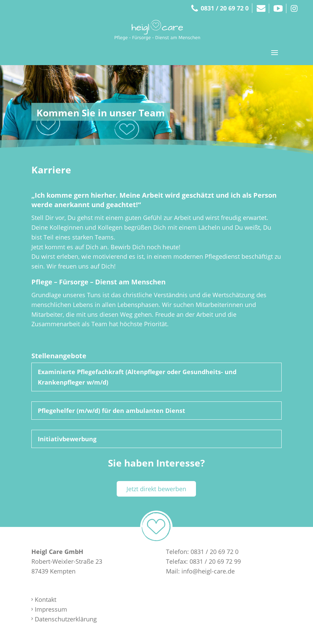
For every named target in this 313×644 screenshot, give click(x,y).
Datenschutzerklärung (66, 619)
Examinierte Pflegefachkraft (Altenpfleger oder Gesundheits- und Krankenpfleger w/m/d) (137, 377)
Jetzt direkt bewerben (156, 489)
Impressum (51, 609)
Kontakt (46, 599)
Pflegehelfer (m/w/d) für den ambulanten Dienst (111, 411)
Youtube (278, 8)
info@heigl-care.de (208, 571)
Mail (261, 8)
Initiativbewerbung (67, 439)
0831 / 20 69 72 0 (225, 8)
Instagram (294, 8)
